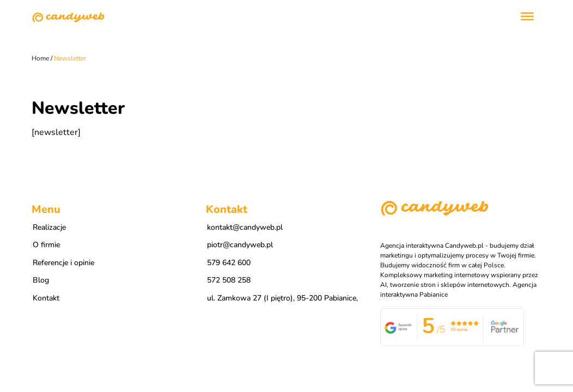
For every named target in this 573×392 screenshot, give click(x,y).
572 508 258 (229, 280)
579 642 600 (229, 263)
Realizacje (49, 227)
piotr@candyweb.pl (240, 245)
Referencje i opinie (63, 263)
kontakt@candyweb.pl (245, 227)
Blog (41, 280)
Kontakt (46, 298)
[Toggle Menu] (527, 16)
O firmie (46, 245)
